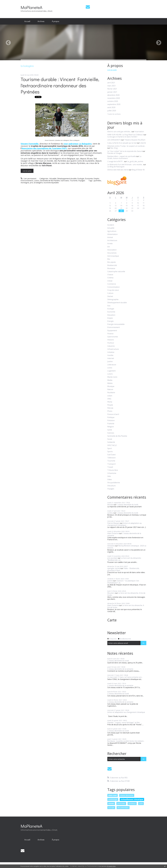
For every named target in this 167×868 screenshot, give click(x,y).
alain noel (113, 795)
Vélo (109, 476)
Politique (111, 417)
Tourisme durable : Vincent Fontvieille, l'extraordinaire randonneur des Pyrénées (60, 85)
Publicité (111, 424)
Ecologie (81, 179)
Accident (111, 225)
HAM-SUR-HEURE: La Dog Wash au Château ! (125, 135)
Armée (110, 244)
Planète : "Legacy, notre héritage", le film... (124, 723)
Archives (41, 21)
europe (111, 807)
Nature (110, 389)
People (110, 405)
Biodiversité (112, 265)
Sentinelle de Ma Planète (50, 181)
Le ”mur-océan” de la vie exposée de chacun (125, 151)
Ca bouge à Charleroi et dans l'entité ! (122, 137)
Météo (110, 383)
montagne (25, 183)
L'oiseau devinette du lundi (127, 505)
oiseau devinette (127, 795)
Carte (112, 620)
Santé (110, 430)
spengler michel (114, 568)
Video (110, 480)
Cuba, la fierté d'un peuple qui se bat (122, 143)
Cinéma (110, 278)
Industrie (111, 346)
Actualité (53, 179)
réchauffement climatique (132, 799)
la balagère (38, 183)
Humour (111, 343)
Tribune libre (113, 470)
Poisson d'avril (113, 414)
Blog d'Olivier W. (138, 170)
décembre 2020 (113, 95)
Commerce (112, 284)
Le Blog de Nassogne (116, 167)
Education (111, 315)
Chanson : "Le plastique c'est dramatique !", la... (123, 582)
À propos (56, 21)
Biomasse (111, 268)
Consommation (113, 287)
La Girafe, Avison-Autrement (124, 157)
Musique (111, 386)
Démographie (113, 299)
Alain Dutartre (113, 533)
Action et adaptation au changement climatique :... (125, 524)
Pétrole (110, 408)
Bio (109, 259)
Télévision (111, 458)
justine (110, 581)
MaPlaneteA (31, 7)
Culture (110, 293)
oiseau (111, 803)
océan (110, 396)
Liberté (143, 143)
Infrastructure (113, 349)
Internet (111, 358)
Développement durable (67, 179)
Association (112, 250)
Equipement (112, 331)
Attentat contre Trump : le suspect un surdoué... (126, 146)
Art (109, 247)
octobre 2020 (113, 101)
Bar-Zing (114, 148)
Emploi (96, 179)
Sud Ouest (65, 181)
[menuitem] (27, 21)
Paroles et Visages (115, 153)
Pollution (111, 420)
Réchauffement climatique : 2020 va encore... (127, 547)
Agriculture (112, 231)
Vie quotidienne (114, 483)
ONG (109, 399)
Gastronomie (113, 337)
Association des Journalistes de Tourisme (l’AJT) (44, 148)
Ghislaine (111, 546)
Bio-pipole (112, 262)
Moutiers (111, 593)
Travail (110, 467)
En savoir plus (111, 866)
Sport (110, 448)
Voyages (82, 181)
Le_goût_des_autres (135, 161)
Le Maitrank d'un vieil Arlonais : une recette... (125, 164)
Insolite (110, 355)
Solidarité (111, 442)
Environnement (27, 181)
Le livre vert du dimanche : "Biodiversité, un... (124, 559)
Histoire (111, 340)
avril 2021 (111, 83)
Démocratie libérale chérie (118, 170)
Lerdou (110, 513)
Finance (110, 334)
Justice (110, 361)
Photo (110, 411)
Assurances (112, 253)
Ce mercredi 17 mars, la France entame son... (125, 677)
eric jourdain (112, 558)
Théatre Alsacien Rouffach (135, 140)
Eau (109, 306)
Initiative (111, 352)
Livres (110, 368)
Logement (111, 371)
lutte (141, 803)
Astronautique (113, 256)
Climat (110, 281)
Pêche (110, 402)
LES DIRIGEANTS (114, 140)
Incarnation (139, 132)
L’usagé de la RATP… (116, 161)
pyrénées (97, 181)
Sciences (111, 433)
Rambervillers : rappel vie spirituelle (122, 156)
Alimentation (112, 234)
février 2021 (112, 89)
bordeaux (132, 803)
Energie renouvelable (116, 324)
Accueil (27, 21)
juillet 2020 (112, 111)
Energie (110, 321)
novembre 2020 (114, 98)
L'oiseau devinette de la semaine (124, 534)
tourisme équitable (51, 183)
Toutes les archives (114, 114)
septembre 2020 (114, 104)
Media (110, 380)
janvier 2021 (112, 92)
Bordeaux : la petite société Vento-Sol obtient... (126, 741)
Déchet (110, 296)
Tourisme (74, 181)
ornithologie (113, 799)
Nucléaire (111, 393)
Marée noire (112, 377)
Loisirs (37, 181)
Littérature (112, 365)
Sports (110, 452)
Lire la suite (27, 171)
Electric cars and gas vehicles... (119, 132)
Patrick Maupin (113, 523)
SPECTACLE (112, 445)
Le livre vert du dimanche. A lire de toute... (126, 594)
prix (31, 183)
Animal (110, 237)
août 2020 (111, 107)
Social (110, 439)
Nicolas (110, 505)
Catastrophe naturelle (116, 272)
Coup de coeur (113, 290)
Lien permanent (28, 179)
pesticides (121, 803)
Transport (112, 464)
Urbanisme (112, 473)
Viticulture (111, 486)
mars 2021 (112, 86)
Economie (89, 179)
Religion (111, 427)
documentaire (123, 807)
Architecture (112, 240)
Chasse (110, 275)
